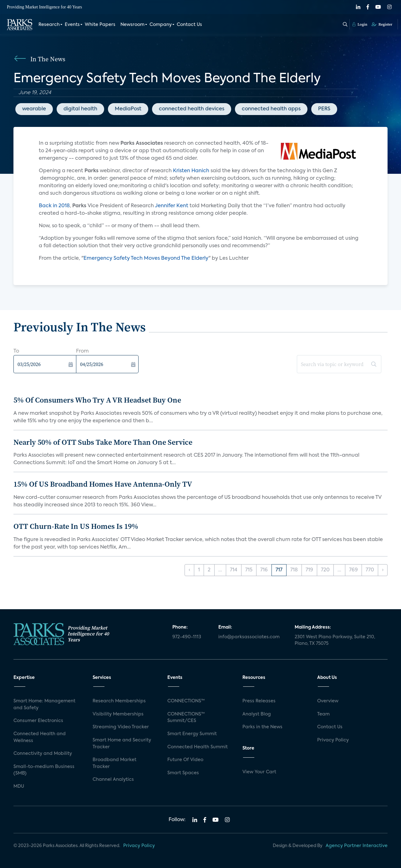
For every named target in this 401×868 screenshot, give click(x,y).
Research (49, 24)
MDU (19, 786)
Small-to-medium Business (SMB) (44, 770)
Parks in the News (262, 727)
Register (382, 24)
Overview (328, 701)
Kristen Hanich (191, 171)
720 (325, 570)
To (16, 351)
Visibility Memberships (118, 714)
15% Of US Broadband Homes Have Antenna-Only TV (103, 484)
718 (294, 570)
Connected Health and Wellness (40, 737)
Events (72, 24)
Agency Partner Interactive (357, 846)
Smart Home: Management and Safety (44, 705)
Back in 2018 (54, 206)
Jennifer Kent (172, 206)
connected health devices (192, 109)
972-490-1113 (187, 637)
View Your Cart (259, 772)
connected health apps (271, 109)
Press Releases (259, 701)
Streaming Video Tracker (121, 727)
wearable (34, 109)
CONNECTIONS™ (186, 701)
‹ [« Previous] (189, 570)
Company (161, 24)
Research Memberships (119, 701)
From (82, 351)
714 (234, 570)
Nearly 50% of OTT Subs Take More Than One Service (103, 442)
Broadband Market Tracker (114, 763)
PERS (324, 109)
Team (323, 714)
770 (370, 570)
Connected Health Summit (198, 747)
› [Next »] (383, 570)
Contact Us (189, 24)
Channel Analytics (113, 780)
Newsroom (132, 24)
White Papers (100, 24)
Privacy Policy (333, 740)
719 (309, 570)
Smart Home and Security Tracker (122, 744)
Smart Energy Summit (192, 734)
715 (249, 570)
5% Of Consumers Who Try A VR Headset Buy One (97, 400)
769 (353, 570)
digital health (80, 109)
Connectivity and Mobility (43, 754)
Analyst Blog (257, 714)
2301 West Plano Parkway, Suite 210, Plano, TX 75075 (335, 640)
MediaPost (128, 109)
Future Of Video (185, 760)
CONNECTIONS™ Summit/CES (186, 718)
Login (360, 24)
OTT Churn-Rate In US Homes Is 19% (76, 526)
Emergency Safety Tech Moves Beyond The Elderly (146, 258)
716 (264, 570)
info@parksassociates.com (249, 637)
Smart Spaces (183, 773)
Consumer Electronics (38, 721)
